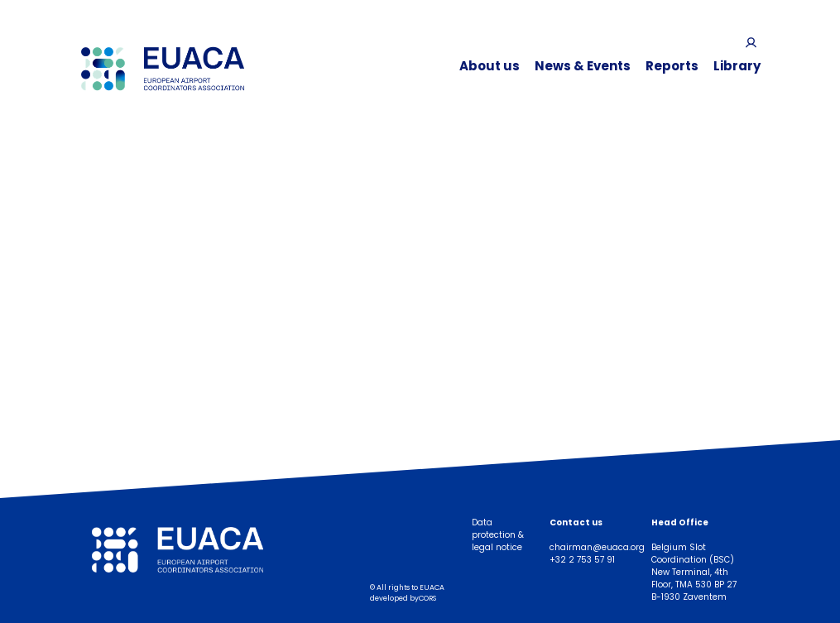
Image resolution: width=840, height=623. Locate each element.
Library (737, 66)
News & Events (583, 66)
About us (490, 66)
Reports (672, 66)
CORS (427, 598)
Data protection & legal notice (498, 535)
